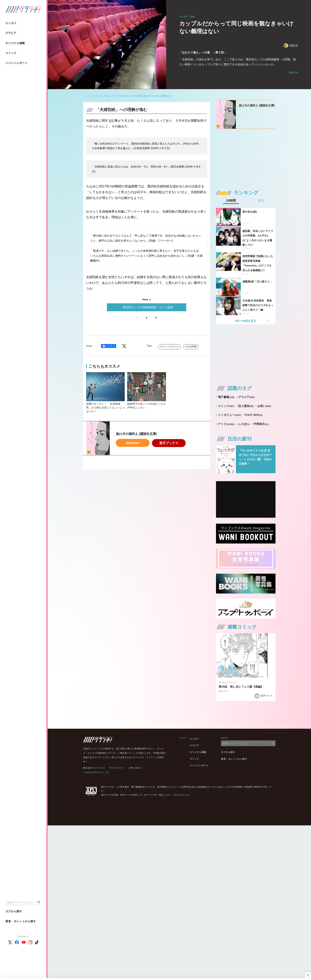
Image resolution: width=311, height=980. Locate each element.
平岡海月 (261, 424)
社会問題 (192, 347)
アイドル (226, 424)
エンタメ (11, 23)
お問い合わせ (135, 768)
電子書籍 (226, 397)
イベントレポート (16, 63)
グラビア (11, 33)
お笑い (264, 406)
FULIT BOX (254, 415)
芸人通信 (246, 406)
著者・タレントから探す (21, 921)
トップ (86, 96)
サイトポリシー (117, 768)
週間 (261, 201)
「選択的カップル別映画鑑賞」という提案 (147, 307)
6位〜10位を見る (246, 321)
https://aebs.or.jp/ (181, 795)
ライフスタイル (170, 347)
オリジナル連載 (15, 43)
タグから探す (14, 911)
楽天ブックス (169, 443)
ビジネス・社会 (101, 96)
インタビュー (230, 415)
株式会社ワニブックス (94, 768)
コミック (11, 53)
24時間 (231, 201)
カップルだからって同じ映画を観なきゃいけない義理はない (143, 96)
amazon (133, 443)
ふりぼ (244, 424)
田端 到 (291, 46)
